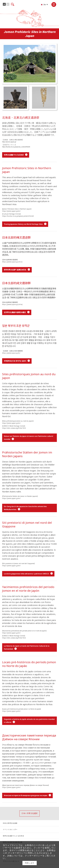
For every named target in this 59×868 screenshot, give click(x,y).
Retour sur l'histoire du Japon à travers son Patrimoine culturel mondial (28, 438)
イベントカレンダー (10, 829)
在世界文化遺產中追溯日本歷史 (15, 312)
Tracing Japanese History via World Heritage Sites (23, 224)
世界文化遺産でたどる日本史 (14, 155)
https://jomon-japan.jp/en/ (11, 211)
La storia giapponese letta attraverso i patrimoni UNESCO (26, 574)
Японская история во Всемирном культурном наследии (26, 795)
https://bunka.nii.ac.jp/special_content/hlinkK (16, 147)
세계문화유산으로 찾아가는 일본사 (15, 361)
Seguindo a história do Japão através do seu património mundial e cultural (29, 721)
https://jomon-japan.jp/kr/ (11, 353)
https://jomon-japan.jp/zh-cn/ (12, 262)
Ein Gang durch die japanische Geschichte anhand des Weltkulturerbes (25, 508)
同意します (29, 863)
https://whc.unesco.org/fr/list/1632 (14, 428)
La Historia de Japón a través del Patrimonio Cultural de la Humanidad (27, 647)
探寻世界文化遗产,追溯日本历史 (15, 270)
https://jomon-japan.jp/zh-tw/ (12, 304)
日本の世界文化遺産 (10, 823)
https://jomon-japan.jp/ (9, 142)
